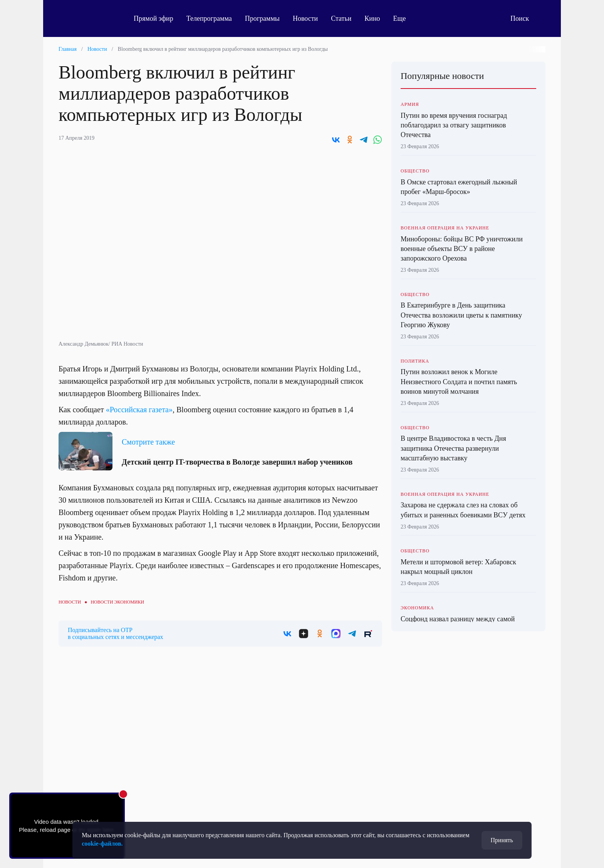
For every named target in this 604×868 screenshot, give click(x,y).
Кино (372, 18)
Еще (404, 18)
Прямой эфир (154, 18)
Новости (305, 18)
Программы (262, 18)
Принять (502, 840)
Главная (68, 49)
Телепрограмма (209, 18)
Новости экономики (117, 602)
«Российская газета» (138, 410)
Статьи (341, 18)
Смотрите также (148, 442)
